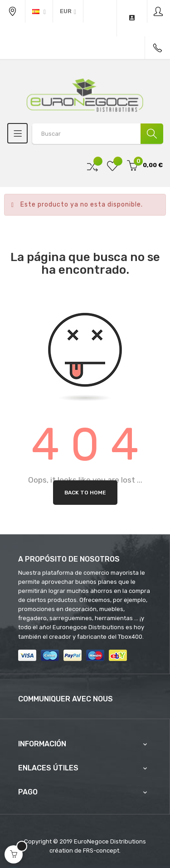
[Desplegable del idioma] (39, 11)
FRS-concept (101, 851)
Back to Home (85, 493)
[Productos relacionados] (68, 11)
